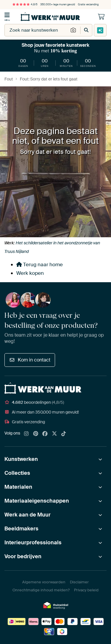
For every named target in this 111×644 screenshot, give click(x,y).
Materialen (18, 487)
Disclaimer (79, 582)
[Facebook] (45, 434)
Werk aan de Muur (28, 515)
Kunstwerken (21, 459)
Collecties (17, 473)
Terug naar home (40, 264)
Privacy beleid (86, 590)
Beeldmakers (21, 529)
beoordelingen (34, 402)
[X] (54, 434)
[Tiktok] (64, 434)
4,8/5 (25, 4)
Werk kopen (30, 273)
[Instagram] (26, 434)
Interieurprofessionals (33, 543)
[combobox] (37, 30)
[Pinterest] (36, 434)
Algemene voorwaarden (44, 582)
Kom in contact (30, 360)
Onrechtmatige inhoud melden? (41, 590)
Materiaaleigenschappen (37, 501)
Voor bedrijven (23, 556)
